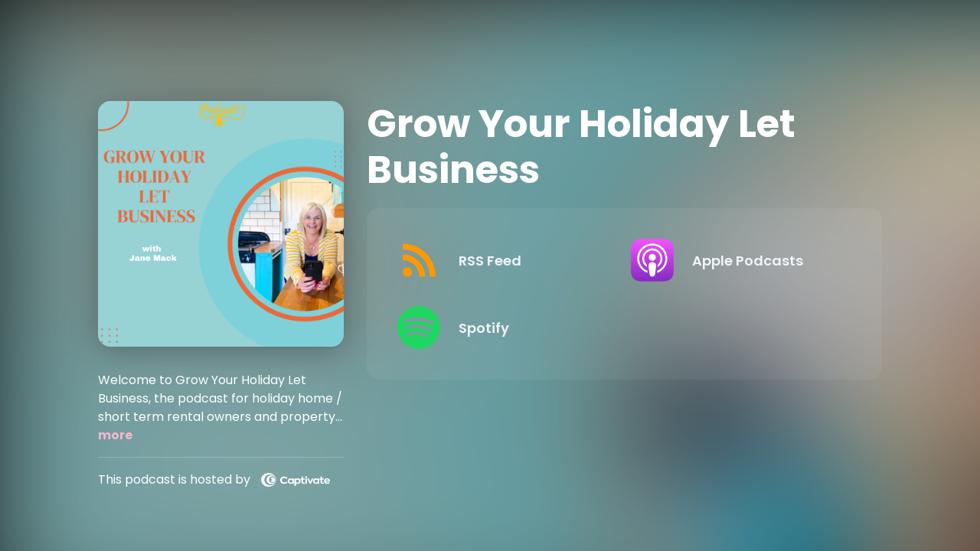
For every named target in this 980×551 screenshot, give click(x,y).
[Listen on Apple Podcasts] (735, 260)
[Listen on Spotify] (501, 328)
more (115, 435)
